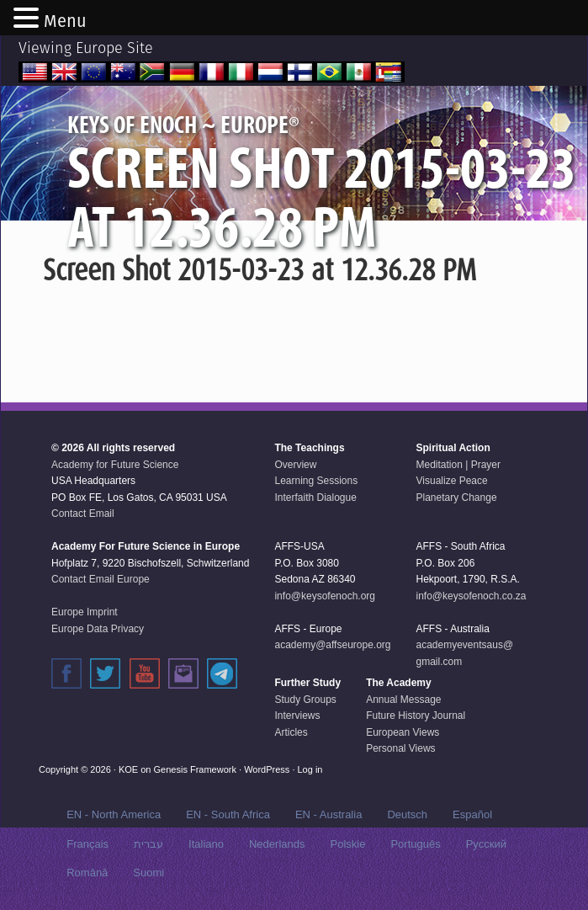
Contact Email (83, 514)
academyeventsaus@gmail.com (465, 653)
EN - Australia (328, 814)
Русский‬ (486, 844)
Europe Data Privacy (98, 629)
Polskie (347, 844)
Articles (291, 732)
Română (87, 873)
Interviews (297, 716)
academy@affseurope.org (332, 645)
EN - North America (114, 814)
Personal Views (401, 748)
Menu (65, 21)
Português (415, 844)
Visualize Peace (452, 481)
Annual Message (403, 700)
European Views (403, 732)
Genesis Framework (195, 769)
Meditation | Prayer (459, 465)
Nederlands (277, 844)
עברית (148, 844)
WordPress (267, 769)
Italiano (206, 844)
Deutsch (407, 814)
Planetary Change (457, 498)
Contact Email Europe (101, 579)
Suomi (148, 873)
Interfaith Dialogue (315, 498)
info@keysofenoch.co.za (471, 596)
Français (87, 844)
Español (472, 814)
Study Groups (305, 700)
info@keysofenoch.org (325, 596)
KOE (128, 769)
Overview (295, 465)
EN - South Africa (228, 814)
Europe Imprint (85, 612)
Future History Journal (416, 716)
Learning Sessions (316, 481)
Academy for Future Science (115, 465)
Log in (310, 769)
